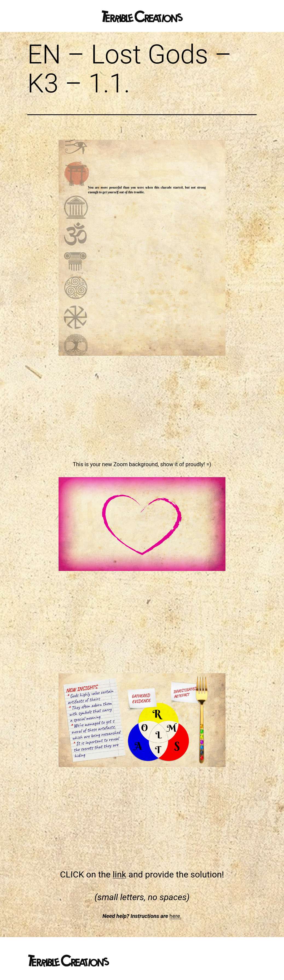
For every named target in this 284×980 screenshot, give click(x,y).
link (119, 874)
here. (175, 916)
